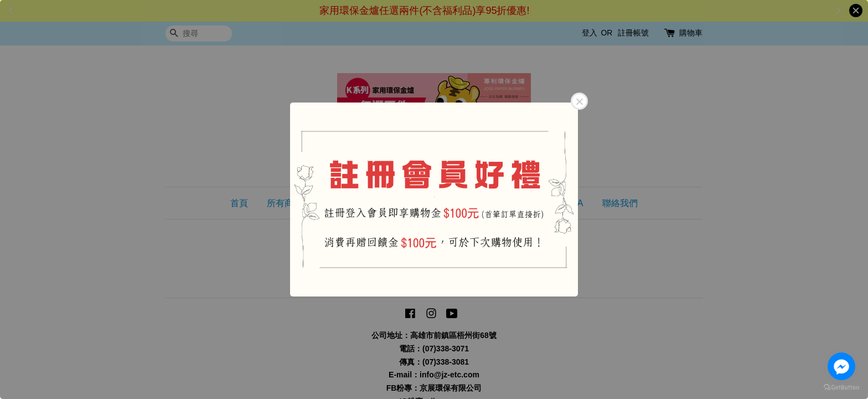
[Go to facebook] (841, 366)
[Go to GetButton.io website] (841, 388)
